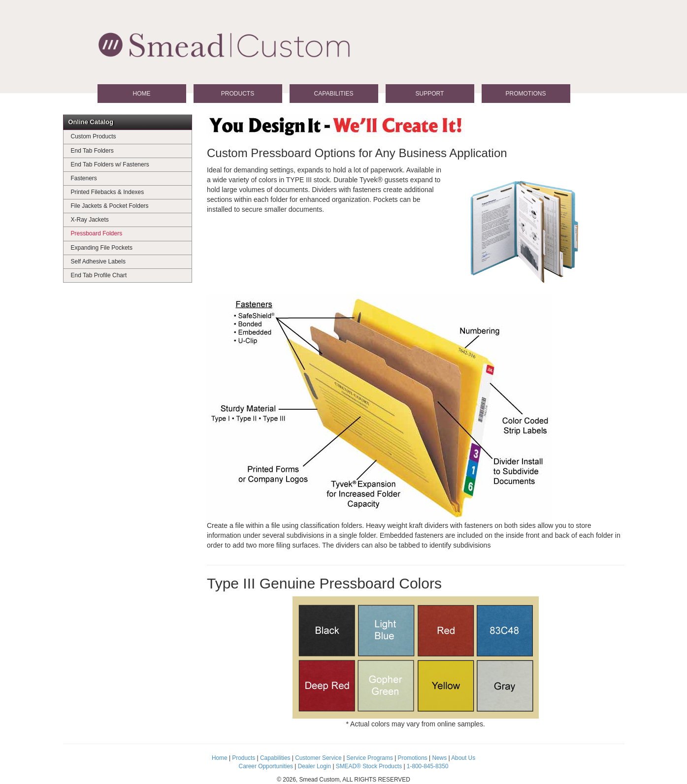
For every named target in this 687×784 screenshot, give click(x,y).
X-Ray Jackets (90, 220)
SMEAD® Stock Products (369, 766)
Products (238, 94)
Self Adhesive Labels (98, 261)
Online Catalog (91, 122)
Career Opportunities (266, 766)
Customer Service (318, 758)
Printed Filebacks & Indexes (108, 192)
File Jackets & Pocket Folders (110, 206)
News (439, 758)
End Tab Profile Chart (99, 275)
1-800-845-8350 (428, 766)
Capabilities (334, 94)
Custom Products (94, 136)
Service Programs (370, 758)
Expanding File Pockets (102, 248)
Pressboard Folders (97, 233)
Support (430, 94)
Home (142, 94)
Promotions (525, 94)
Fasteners (84, 178)
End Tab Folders (92, 151)
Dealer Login (314, 766)
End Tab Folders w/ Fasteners (110, 164)
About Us (463, 758)
